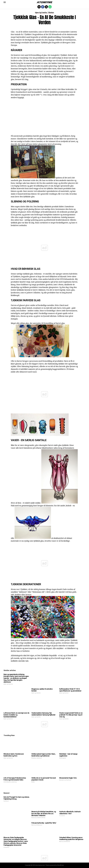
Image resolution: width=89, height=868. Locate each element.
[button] (5, 2)
